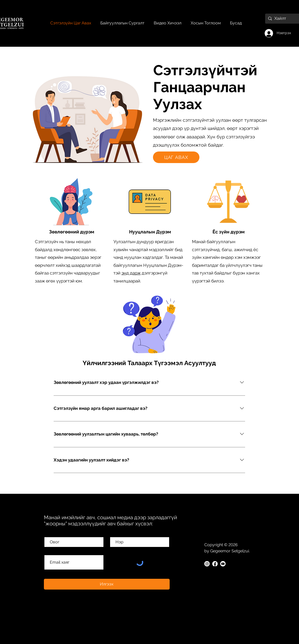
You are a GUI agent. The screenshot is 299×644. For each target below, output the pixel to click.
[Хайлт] (282, 19)
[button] (236, 23)
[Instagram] (207, 564)
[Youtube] (223, 564)
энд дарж (131, 273)
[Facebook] (215, 564)
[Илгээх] (107, 584)
